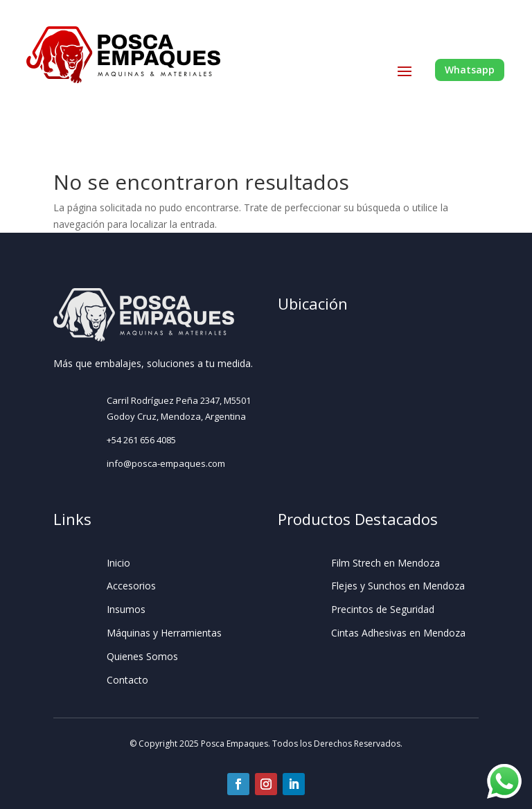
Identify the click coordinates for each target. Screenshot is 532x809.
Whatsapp (470, 70)
